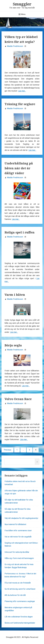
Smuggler (22, 4)
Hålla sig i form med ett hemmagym (19, 558)
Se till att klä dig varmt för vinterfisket (20, 589)
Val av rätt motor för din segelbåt (18, 537)
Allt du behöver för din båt (15, 595)
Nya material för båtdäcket (15, 524)
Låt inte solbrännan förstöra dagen (19, 617)
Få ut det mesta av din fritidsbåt (18, 583)
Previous (8, 450)
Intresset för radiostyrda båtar (17, 552)
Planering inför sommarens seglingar (20, 601)
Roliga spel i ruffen (20, 232)
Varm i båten (15, 295)
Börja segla (13, 345)
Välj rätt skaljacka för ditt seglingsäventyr (21, 518)
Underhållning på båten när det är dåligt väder (19, 168)
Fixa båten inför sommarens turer (18, 531)
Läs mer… (22, 91)
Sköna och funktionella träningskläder (20, 623)
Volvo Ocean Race (18, 399)
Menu (22, 14)
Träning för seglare (20, 104)
